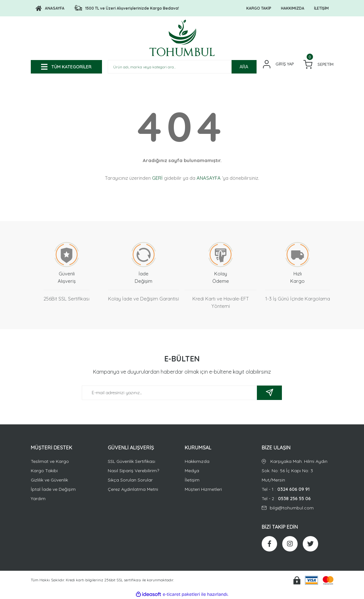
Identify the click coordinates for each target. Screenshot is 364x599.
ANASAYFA (209, 178)
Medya (192, 471)
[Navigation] (66, 67)
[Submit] (269, 393)
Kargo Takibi (44, 471)
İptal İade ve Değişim (53, 489)
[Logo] (50, 8)
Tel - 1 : (298, 489)
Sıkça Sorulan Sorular (130, 480)
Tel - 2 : (298, 499)
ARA (244, 67)
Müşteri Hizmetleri (203, 489)
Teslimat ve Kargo (50, 461)
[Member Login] (278, 64)
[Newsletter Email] (182, 393)
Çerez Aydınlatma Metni (133, 489)
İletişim (192, 480)
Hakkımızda (197, 461)
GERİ (157, 178)
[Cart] (318, 64)
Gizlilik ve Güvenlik (49, 480)
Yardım (38, 499)
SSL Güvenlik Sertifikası (131, 461)
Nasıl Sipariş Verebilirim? (133, 471)
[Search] (182, 67)
